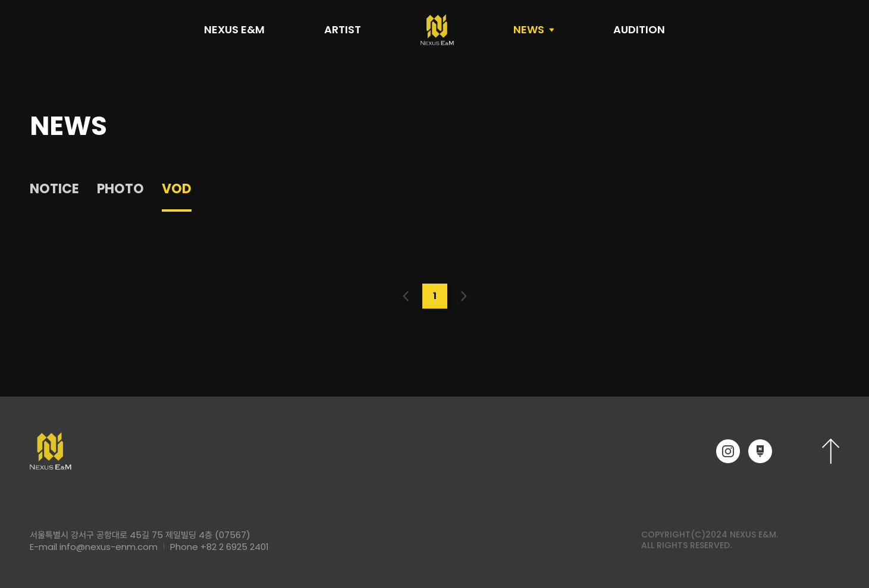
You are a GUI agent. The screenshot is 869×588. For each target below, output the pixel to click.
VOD (177, 189)
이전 (406, 296)
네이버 (760, 451)
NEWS (529, 29)
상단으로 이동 (831, 451)
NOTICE (54, 189)
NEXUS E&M (234, 29)
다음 (463, 296)
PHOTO (120, 189)
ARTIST (343, 29)
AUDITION (639, 29)
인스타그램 (728, 451)
